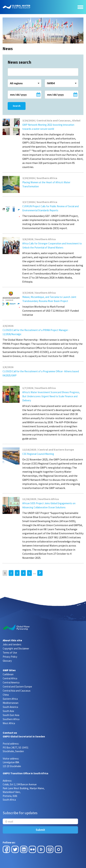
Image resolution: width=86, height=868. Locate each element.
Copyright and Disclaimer (16, 648)
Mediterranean (11, 703)
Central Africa (10, 678)
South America (10, 707)
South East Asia (11, 715)
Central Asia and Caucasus (17, 691)
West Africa (9, 723)
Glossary (7, 661)
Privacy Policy (10, 657)
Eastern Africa (10, 699)
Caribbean (8, 674)
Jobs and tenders (12, 644)
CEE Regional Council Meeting (38, 454)
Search (17, 106)
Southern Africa (11, 719)
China (6, 695)
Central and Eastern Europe (17, 687)
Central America (11, 682)
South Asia (8, 711)
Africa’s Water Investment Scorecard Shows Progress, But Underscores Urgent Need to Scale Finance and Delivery (51, 396)
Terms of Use (10, 653)
